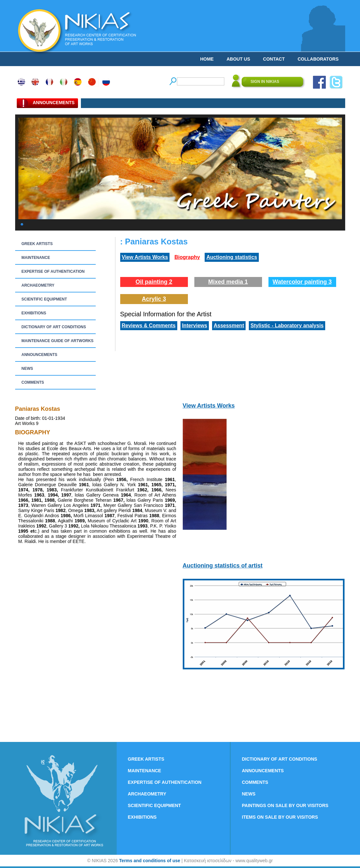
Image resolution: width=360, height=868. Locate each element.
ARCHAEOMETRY (38, 285)
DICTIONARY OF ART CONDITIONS (54, 327)
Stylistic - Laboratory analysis (287, 325)
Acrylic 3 (154, 299)
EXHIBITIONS (34, 313)
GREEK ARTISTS (37, 244)
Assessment (229, 325)
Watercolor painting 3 (302, 282)
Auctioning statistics (232, 257)
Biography (187, 257)
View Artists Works (145, 257)
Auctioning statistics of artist (223, 566)
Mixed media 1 (228, 282)
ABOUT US (238, 59)
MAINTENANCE (36, 258)
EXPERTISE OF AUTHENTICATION (53, 271)
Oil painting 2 (154, 282)
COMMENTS (33, 382)
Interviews (195, 325)
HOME (207, 59)
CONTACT (274, 59)
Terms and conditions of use (150, 861)
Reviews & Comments (149, 325)
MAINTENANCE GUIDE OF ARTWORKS (58, 341)
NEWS (27, 369)
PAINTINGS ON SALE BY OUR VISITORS (285, 805)
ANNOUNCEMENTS (39, 355)
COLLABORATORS (318, 59)
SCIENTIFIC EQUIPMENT (44, 299)
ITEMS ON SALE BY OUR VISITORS (280, 817)
